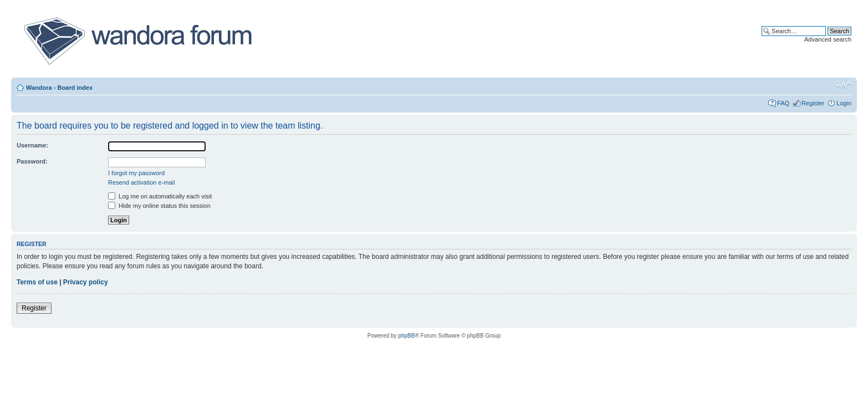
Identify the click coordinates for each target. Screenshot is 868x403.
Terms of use (37, 282)
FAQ (783, 103)
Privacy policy (86, 282)
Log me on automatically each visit (160, 196)
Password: (32, 161)
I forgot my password (136, 173)
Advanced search (828, 39)
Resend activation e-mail (141, 182)
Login (844, 103)
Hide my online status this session (159, 206)
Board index (75, 88)
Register (813, 103)
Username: (32, 145)
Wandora (39, 88)
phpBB (406, 336)
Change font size (843, 85)
